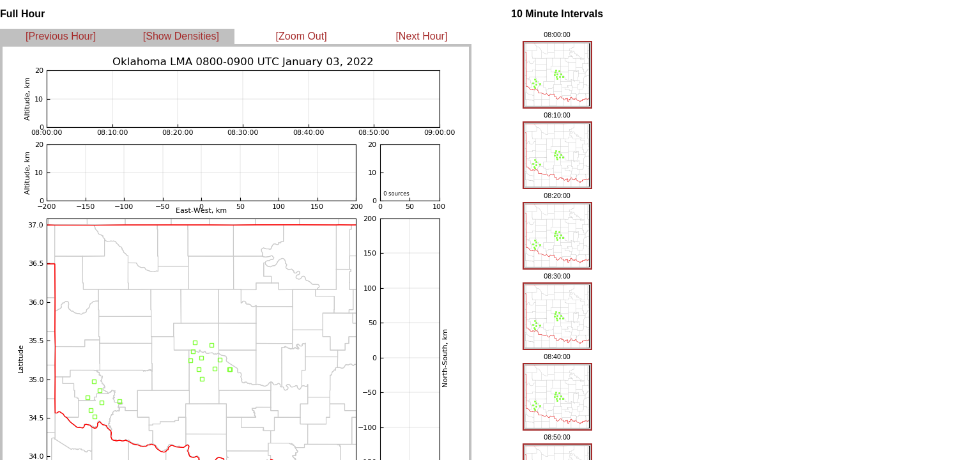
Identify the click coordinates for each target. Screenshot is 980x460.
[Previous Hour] (61, 36)
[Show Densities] (181, 36)
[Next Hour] (421, 36)
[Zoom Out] (302, 36)
